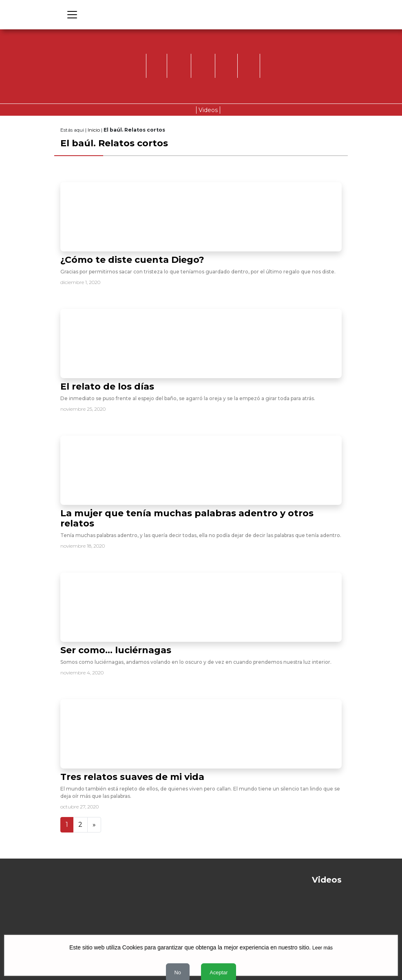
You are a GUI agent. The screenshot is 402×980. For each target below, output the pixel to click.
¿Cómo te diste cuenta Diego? (132, 260)
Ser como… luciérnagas (116, 650)
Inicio (94, 130)
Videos (208, 110)
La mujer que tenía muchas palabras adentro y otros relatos (187, 518)
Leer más (322, 948)
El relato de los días (107, 386)
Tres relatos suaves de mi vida (132, 777)
